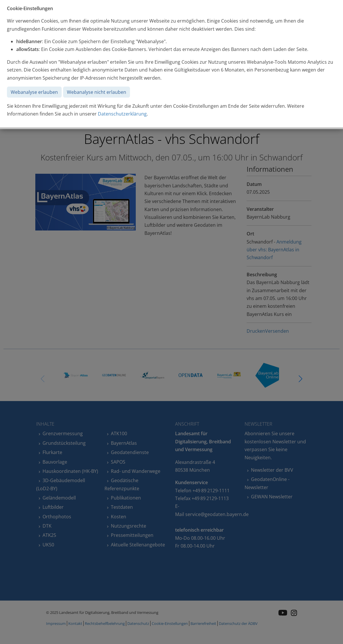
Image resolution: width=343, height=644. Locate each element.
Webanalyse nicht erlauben (97, 92)
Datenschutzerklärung (122, 114)
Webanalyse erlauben (34, 92)
